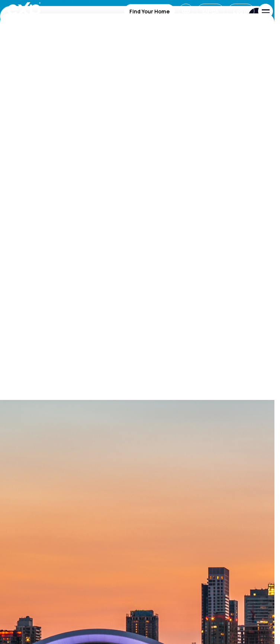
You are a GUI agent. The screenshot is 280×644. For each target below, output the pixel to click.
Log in (241, 11)
